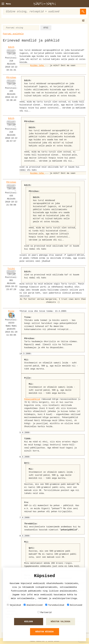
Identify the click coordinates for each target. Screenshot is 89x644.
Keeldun (29, 622)
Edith (11, 47)
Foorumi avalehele (13, 34)
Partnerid (45, 612)
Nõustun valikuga (60, 622)
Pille (11, 311)
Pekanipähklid (32, 399)
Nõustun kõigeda (44, 632)
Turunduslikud (55, 605)
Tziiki (11, 269)
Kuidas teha (38, 65)
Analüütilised (33, 605)
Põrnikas (11, 77)
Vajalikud (14, 605)
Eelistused (75, 605)
